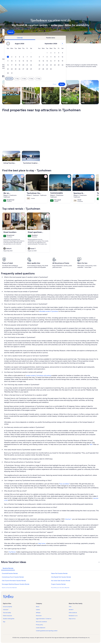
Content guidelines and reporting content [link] (47, 631)
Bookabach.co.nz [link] (73, 616)
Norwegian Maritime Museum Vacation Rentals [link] (16, 584)
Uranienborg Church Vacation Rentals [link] (13, 577)
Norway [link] (19, 59)
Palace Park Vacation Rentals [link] (59, 573)
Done (89, 84)
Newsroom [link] (39, 616)
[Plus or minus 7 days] (66, 79)
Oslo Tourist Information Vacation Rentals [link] (14, 581)
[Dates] (46, 32)
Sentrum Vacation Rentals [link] (9, 588)
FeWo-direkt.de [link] (73, 613)
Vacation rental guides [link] (9, 619)
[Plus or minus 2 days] (51, 79)
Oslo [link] (24, 59)
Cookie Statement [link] (41, 628)
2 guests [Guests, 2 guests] (68, 33)
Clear (82, 84)
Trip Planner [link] (12, 552)
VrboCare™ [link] (68, 519)
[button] (59, 53)
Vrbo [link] (70, 607)
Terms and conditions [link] (41, 622)
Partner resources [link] (7, 616)
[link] (22, 176)
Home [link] (4, 59)
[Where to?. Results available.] (17, 32)
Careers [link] (38, 610)
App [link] (4, 622)
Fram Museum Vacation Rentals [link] (60, 588)
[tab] (48, 38)
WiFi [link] (91, 444)
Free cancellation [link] (64, 484)
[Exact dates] (37, 79)
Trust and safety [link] (7, 613)
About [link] (38, 607)
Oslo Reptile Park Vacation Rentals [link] (61, 577)
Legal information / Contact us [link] (44, 619)
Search (94, 32)
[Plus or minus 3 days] (59, 79)
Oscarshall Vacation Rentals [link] (10, 573)
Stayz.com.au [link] (72, 619)
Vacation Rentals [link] (11, 59)
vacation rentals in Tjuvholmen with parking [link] (38, 375)
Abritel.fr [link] (71, 610)
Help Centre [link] (42, 543)
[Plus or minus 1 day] (45, 79)
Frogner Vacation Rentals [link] (58, 584)
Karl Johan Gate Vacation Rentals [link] (61, 581)
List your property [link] (7, 607)
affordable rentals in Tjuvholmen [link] (49, 311)
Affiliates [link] (38, 613)
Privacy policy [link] (39, 625)
